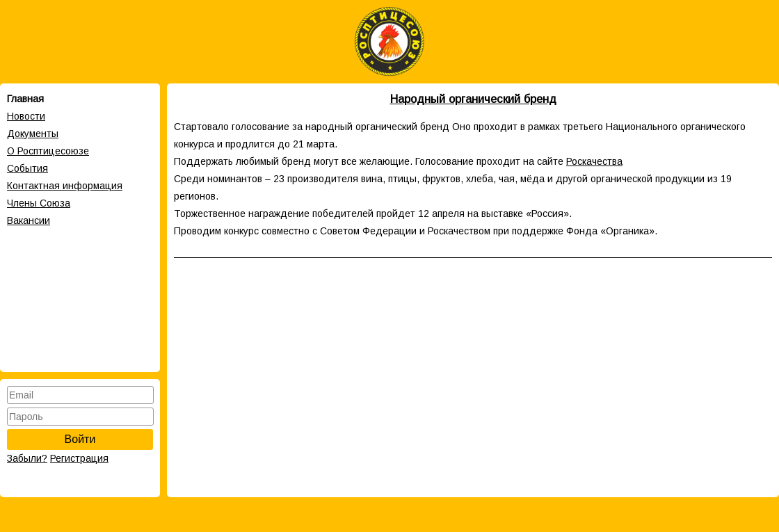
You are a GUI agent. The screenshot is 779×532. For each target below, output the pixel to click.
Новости (26, 116)
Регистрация (79, 458)
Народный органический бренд (473, 99)
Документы (33, 134)
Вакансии (29, 220)
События (27, 168)
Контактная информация (65, 186)
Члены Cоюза (39, 203)
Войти (80, 439)
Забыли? (27, 458)
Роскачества (594, 161)
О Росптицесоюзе (48, 151)
